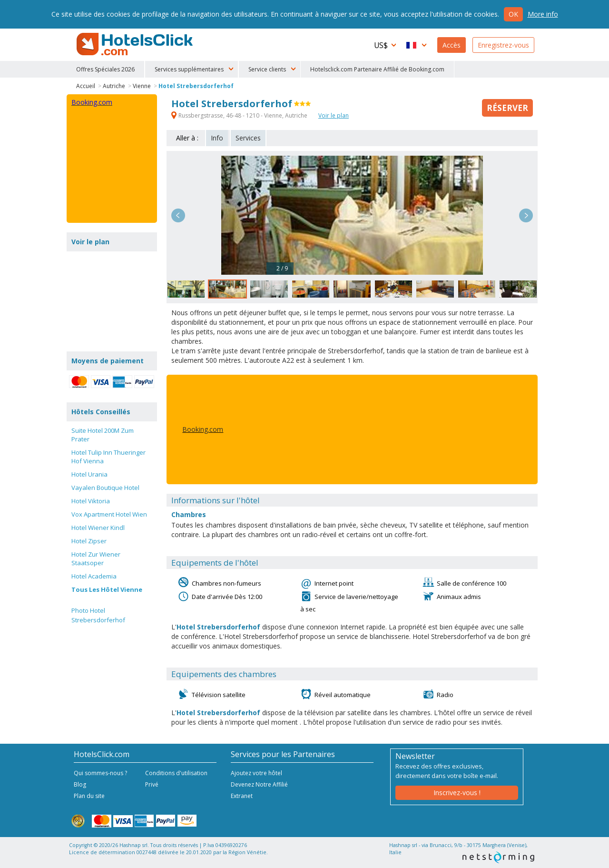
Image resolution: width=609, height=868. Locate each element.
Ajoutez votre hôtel (256, 773)
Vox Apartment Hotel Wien (109, 514)
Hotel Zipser (89, 541)
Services (248, 138)
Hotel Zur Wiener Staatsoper (96, 559)
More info (543, 14)
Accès (452, 45)
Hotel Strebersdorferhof (196, 86)
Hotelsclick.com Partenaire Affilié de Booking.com (377, 69)
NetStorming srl (498, 857)
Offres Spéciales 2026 (105, 69)
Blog (80, 784)
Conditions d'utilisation (176, 773)
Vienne (142, 86)
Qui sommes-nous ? (100, 773)
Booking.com (203, 429)
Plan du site (89, 796)
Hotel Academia (94, 576)
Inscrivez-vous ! (457, 793)
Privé (152, 784)
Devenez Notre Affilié (259, 784)
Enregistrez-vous (503, 45)
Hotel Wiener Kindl (98, 528)
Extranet (242, 796)
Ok (513, 14)
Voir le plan (334, 115)
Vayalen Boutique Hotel (105, 488)
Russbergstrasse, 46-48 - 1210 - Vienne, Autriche (240, 115)
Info (217, 138)
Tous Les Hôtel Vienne (107, 589)
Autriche (114, 86)
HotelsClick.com (136, 44)
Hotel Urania (89, 474)
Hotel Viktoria (91, 501)
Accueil (86, 86)
